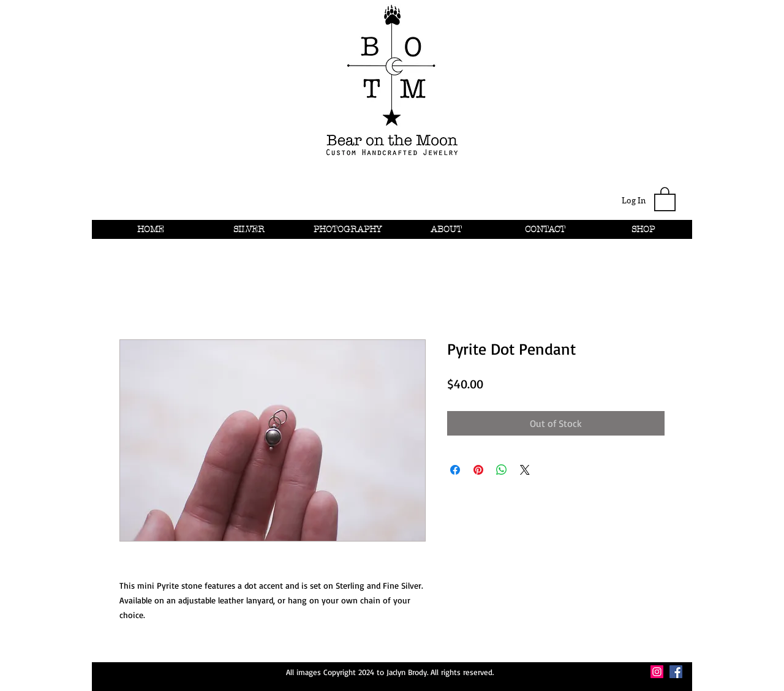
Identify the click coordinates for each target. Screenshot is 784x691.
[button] (665, 198)
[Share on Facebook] (455, 470)
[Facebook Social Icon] (676, 672)
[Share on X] (525, 470)
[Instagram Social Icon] (657, 672)
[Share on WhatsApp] (502, 470)
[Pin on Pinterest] (478, 470)
